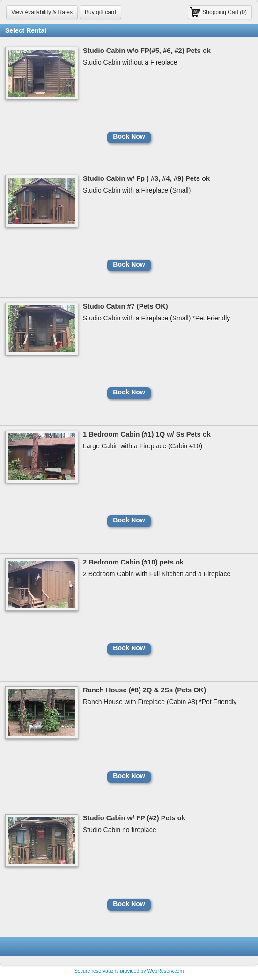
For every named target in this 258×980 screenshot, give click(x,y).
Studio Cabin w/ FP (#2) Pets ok (134, 818)
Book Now (129, 136)
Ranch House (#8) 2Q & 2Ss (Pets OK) (144, 690)
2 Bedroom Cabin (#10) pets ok (133, 562)
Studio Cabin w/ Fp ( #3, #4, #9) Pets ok (146, 178)
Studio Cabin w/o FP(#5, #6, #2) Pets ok (147, 51)
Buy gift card (100, 12)
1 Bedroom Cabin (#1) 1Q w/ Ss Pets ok (147, 434)
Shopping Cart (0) (225, 12)
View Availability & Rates (42, 12)
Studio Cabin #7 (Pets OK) (125, 306)
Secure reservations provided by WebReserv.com (129, 971)
